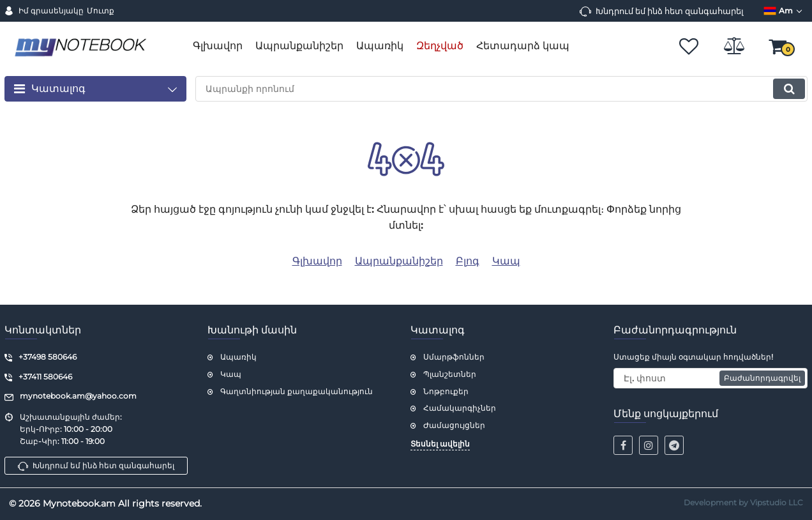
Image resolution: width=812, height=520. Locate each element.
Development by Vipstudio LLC (743, 502)
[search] (501, 89)
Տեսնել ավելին (440, 444)
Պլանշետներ (450, 374)
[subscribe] (710, 378)
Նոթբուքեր (446, 391)
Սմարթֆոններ (454, 357)
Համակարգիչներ (460, 408)
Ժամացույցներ (454, 425)
